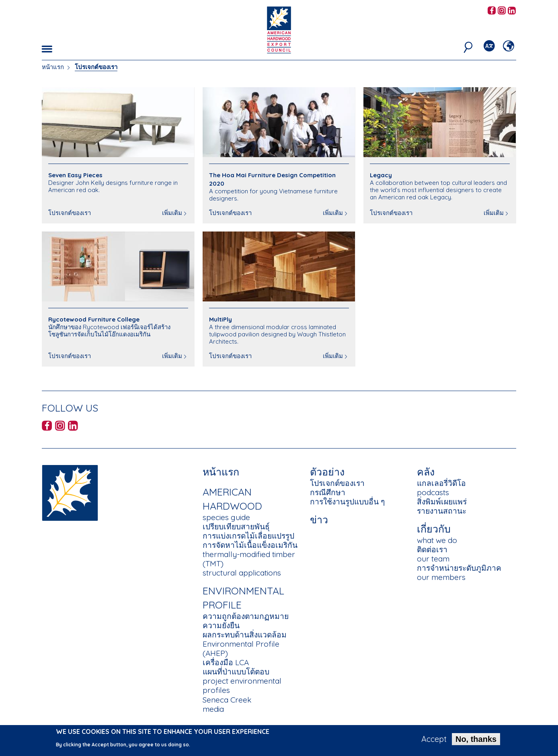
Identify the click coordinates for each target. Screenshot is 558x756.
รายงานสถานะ (442, 511)
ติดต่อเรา (432, 549)
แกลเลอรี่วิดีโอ (441, 483)
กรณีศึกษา (328, 492)
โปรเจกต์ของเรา (337, 483)
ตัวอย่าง (327, 472)
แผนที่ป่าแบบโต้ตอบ (236, 672)
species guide (226, 517)
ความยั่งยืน (221, 625)
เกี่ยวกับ (434, 529)
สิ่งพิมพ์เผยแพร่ (442, 502)
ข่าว (319, 519)
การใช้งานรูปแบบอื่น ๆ (347, 502)
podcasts (433, 492)
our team (433, 559)
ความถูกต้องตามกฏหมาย (246, 616)
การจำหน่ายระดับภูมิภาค (459, 568)
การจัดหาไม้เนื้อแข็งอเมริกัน (250, 545)
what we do (437, 540)
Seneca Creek (227, 700)
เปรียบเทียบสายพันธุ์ (236, 527)
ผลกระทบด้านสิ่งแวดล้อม (245, 635)
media (213, 709)
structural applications (242, 573)
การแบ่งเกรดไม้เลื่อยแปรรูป (248, 536)
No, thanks (476, 740)
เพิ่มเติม (172, 213)
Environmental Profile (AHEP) (241, 648)
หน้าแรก (53, 67)
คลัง (426, 472)
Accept (434, 740)
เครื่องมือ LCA (226, 662)
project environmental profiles (242, 685)
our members (441, 577)
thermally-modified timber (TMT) (249, 559)
